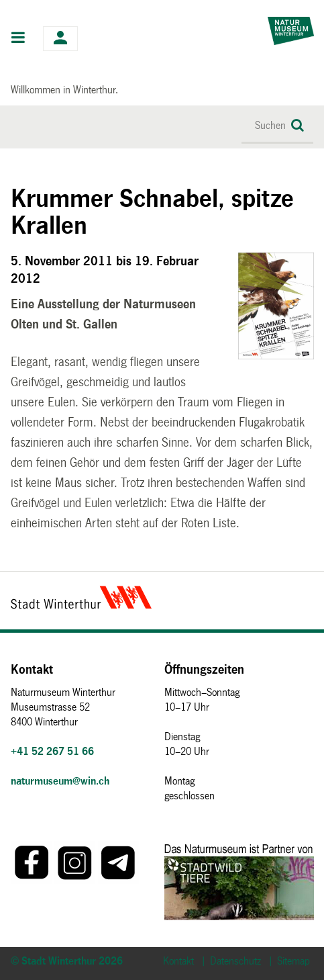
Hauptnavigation (18, 39)
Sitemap (293, 961)
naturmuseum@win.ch (60, 781)
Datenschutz (235, 961)
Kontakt (178, 961)
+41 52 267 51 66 (52, 751)
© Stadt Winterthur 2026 (67, 961)
